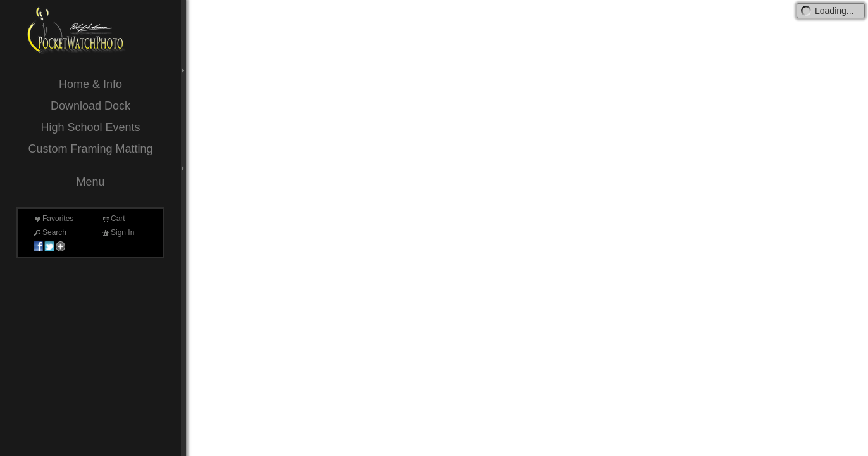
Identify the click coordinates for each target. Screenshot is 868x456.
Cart (113, 218)
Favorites (53, 218)
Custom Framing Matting (90, 149)
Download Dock (90, 106)
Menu (90, 182)
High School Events (90, 127)
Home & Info (90, 84)
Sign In (117, 232)
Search (49, 232)
